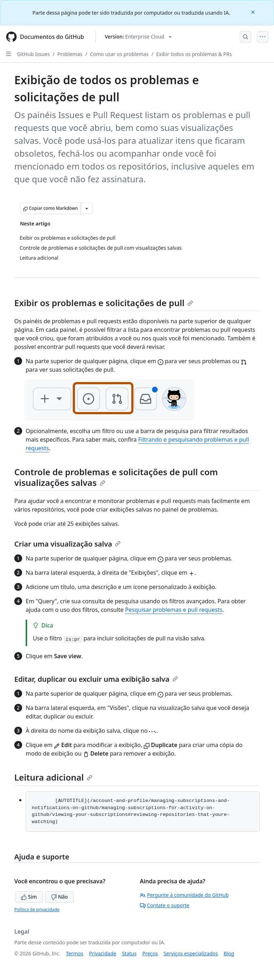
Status (129, 953)
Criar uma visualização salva (67, 544)
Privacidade (103, 953)
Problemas (70, 54)
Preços (150, 953)
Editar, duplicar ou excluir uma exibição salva (96, 679)
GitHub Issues (34, 54)
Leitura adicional (53, 777)
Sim (29, 897)
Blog (229, 953)
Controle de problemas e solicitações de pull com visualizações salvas (116, 477)
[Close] (254, 12)
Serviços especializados (191, 953)
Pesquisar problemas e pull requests (174, 610)
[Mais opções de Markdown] (87, 208)
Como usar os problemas (119, 54)
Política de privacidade (37, 910)
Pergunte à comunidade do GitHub (184, 895)
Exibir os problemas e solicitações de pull (104, 303)
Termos (75, 953)
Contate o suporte (165, 905)
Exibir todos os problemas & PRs (194, 54)
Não (59, 897)
